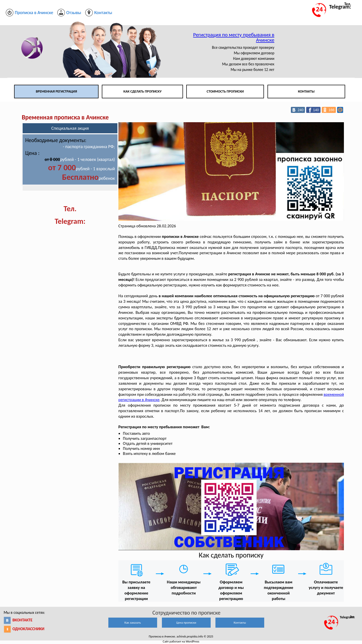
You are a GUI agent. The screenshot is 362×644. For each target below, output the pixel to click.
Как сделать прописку (143, 91)
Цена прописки (186, 622)
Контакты (306, 91)
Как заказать (133, 622)
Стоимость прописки (225, 91)
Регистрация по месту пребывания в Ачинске (234, 37)
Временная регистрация (56, 91)
